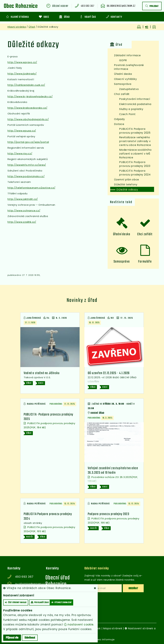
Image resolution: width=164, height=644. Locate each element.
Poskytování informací (135, 99)
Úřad (32, 27)
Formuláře (145, 262)
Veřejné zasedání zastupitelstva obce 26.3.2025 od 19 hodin (113, 470)
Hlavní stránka (17, 27)
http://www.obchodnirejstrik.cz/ (28, 119)
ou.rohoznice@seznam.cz (121, 6)
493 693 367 (88, 6)
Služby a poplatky (131, 109)
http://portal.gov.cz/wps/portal (28, 142)
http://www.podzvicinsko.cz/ (26, 176)
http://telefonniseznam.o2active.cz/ (31, 188)
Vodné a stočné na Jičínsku (42, 373)
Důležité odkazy (127, 190)
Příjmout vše (12, 638)
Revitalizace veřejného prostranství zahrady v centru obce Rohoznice (135, 141)
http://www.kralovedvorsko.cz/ (27, 108)
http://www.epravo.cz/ (22, 62)
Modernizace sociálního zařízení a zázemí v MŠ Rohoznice (135, 154)
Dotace (119, 124)
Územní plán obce (127, 180)
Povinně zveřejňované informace (129, 67)
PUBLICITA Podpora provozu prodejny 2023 (135, 164)
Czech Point (127, 114)
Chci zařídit (122, 94)
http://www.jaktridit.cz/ (23, 199)
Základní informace (127, 55)
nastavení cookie (79, 625)
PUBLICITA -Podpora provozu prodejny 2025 (48, 417)
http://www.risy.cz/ (20, 153)
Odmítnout (30, 638)
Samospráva (123, 84)
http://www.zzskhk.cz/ (22, 222)
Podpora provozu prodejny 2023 (109, 514)
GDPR (123, 60)
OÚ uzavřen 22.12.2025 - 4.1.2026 (109, 373)
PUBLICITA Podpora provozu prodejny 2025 (135, 131)
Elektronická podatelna (135, 104)
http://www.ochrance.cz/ (24, 211)
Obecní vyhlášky (125, 79)
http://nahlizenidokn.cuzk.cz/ (26, 85)
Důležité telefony (126, 184)
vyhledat (152, 6)
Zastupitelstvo (129, 89)
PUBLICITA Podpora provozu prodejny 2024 (135, 173)
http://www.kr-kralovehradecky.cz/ (30, 96)
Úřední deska (123, 74)
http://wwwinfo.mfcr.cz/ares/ (27, 165)
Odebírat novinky (97, 568)
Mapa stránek (113, 629)
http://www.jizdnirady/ (22, 74)
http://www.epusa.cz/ (22, 131)
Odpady (119, 119)
